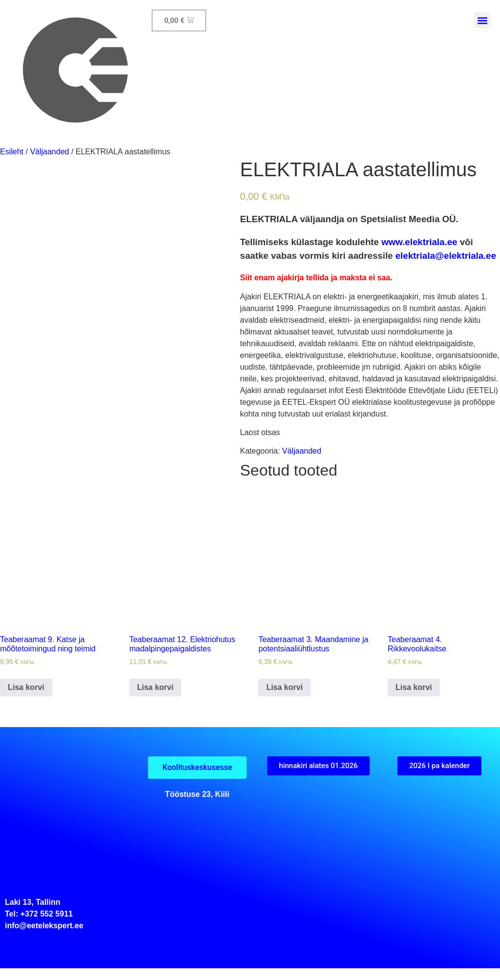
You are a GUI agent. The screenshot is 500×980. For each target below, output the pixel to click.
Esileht (12, 152)
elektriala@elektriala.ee (446, 256)
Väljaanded (49, 152)
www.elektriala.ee (419, 242)
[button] (482, 20)
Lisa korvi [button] (26, 687)
